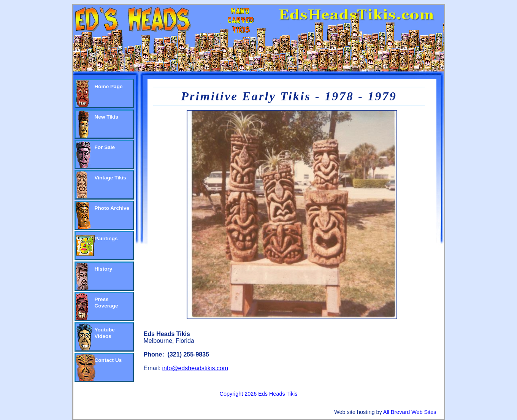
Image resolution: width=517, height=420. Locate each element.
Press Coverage (106, 303)
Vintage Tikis (110, 178)
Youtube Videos (105, 333)
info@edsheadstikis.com (195, 368)
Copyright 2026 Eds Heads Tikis (259, 394)
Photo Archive (112, 208)
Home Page (109, 86)
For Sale (105, 147)
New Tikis (106, 117)
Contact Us (108, 360)
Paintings (106, 239)
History (104, 269)
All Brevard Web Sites (410, 412)
